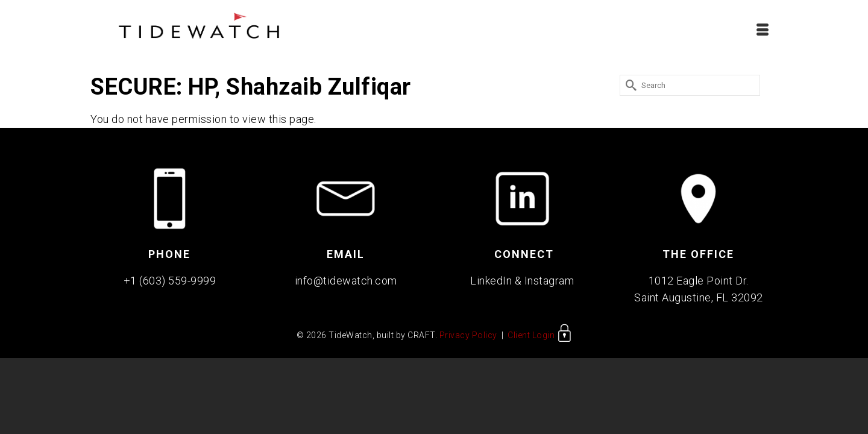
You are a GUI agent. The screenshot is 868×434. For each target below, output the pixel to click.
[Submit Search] (629, 89)
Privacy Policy (468, 339)
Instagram (549, 284)
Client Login (540, 339)
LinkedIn (491, 284)
